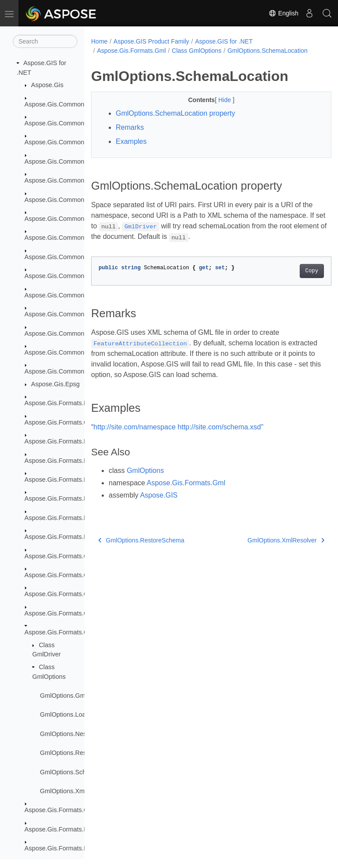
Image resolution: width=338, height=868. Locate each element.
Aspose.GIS (159, 504)
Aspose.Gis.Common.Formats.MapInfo (79, 200)
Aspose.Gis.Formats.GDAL (63, 556)
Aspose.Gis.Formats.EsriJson (66, 518)
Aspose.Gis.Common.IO (59, 371)
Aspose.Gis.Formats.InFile (62, 829)
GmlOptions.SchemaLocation (81, 772)
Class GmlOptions (197, 51)
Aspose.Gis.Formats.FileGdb (65, 537)
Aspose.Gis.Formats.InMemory (68, 848)
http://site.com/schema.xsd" (221, 436)
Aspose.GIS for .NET (224, 41)
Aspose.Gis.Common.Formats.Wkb (74, 314)
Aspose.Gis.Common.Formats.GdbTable (81, 180)
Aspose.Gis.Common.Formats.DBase (77, 161)
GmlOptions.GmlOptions (74, 696)
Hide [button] (217, 109)
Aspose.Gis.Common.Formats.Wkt (73, 333)
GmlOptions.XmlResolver (76, 791)
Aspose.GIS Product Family (151, 41)
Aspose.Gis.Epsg (55, 384)
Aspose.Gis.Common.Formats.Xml (73, 352)
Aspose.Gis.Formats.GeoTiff (64, 613)
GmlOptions (145, 480)
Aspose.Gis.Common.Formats (67, 142)
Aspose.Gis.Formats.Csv (60, 422)
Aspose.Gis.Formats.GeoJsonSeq (73, 594)
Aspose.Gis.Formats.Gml (60, 632)
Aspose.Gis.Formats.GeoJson (67, 575)
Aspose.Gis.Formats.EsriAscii (66, 498)
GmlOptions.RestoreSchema (80, 753)
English (283, 13)
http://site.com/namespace (134, 436)
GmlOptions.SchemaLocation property (175, 123)
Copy (295, 280)
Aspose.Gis (48, 85)
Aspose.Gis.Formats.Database (68, 441)
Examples (131, 151)
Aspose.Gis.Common (55, 104)
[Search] (45, 41)
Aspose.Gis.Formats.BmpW (64, 403)
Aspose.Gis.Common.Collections (71, 123)
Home (99, 41)
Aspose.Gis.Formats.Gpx (60, 810)
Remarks (130, 137)
